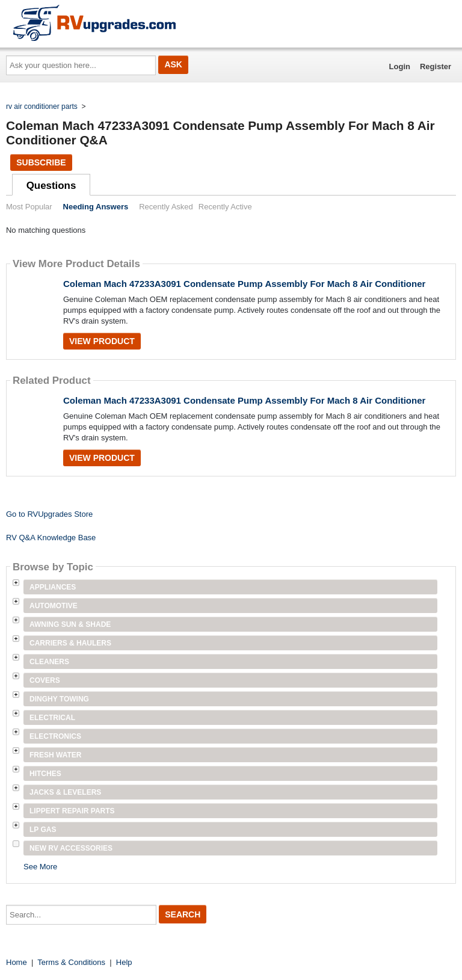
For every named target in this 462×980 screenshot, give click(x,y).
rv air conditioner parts (42, 106)
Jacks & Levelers (65, 792)
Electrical (52, 718)
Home (17, 962)
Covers (45, 680)
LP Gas (43, 830)
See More (40, 867)
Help (124, 962)
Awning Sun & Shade (70, 624)
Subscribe (41, 162)
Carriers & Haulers (70, 643)
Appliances (53, 587)
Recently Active (225, 207)
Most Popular (29, 207)
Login (400, 66)
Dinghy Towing (59, 699)
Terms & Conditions (71, 962)
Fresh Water (55, 755)
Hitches (45, 774)
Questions (51, 186)
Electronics (55, 736)
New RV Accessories (71, 848)
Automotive (54, 606)
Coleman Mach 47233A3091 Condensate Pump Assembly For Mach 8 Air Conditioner (244, 284)
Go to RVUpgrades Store (49, 514)
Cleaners (49, 662)
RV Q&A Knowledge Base (51, 538)
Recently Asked (166, 207)
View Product (102, 341)
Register (436, 66)
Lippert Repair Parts (72, 811)
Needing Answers (96, 207)
